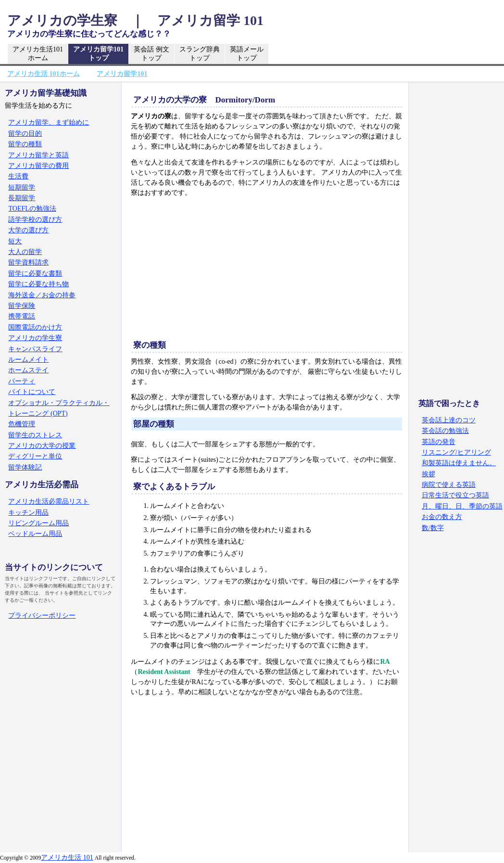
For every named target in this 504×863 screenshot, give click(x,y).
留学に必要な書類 (35, 273)
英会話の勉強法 (445, 431)
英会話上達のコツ (449, 420)
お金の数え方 (442, 517)
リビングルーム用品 (38, 523)
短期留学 (22, 187)
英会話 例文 (151, 54)
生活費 (18, 176)
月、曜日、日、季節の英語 (462, 506)
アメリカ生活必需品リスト (49, 501)
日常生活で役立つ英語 (455, 495)
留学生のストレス (35, 435)
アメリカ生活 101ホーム (44, 74)
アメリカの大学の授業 (42, 446)
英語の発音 (439, 442)
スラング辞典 (200, 54)
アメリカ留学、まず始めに (49, 122)
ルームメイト (28, 360)
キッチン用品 (28, 513)
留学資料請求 (28, 262)
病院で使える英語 (449, 485)
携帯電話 (22, 316)
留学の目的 (25, 133)
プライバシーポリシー (42, 616)
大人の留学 (25, 252)
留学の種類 (25, 144)
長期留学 (22, 198)
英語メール (247, 54)
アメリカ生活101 (38, 54)
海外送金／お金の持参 (42, 295)
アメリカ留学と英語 (38, 155)
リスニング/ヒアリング (456, 452)
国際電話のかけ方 (35, 327)
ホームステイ (28, 370)
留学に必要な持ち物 (38, 284)
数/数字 (433, 528)
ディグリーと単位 (35, 456)
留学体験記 (25, 467)
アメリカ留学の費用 (38, 166)
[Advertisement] (267, 270)
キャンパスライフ (35, 349)
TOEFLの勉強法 (32, 209)
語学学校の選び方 (35, 220)
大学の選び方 (28, 230)
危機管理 (22, 424)
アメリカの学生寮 (35, 338)
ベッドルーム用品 (35, 534)
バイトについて (32, 392)
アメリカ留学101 (98, 54)
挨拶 (428, 474)
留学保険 (22, 306)
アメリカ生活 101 (67, 857)
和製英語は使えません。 (459, 463)
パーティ (22, 381)
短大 (15, 241)
